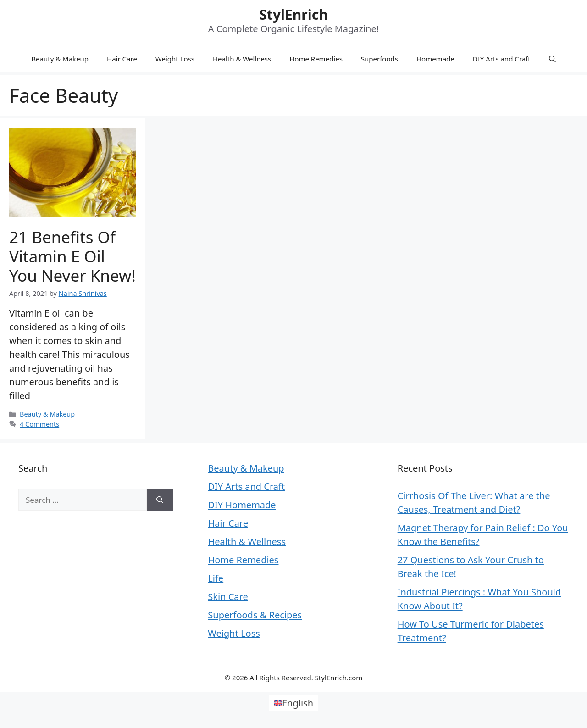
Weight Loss (175, 59)
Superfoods (379, 59)
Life (216, 578)
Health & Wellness (242, 59)
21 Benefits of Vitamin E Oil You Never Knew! (72, 256)
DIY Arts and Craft (502, 59)
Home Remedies (316, 59)
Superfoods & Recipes (255, 615)
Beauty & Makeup (60, 59)
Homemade (435, 59)
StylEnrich (293, 14)
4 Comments (39, 424)
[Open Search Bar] (552, 59)
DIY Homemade (242, 505)
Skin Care (228, 597)
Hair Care (122, 59)
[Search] (160, 500)
